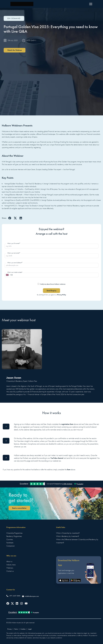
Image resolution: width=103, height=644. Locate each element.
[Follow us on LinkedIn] (17, 603)
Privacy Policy (62, 295)
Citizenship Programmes (14, 533)
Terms (16, 629)
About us (9, 561)
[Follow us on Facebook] (8, 603)
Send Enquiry (51, 291)
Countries (10, 539)
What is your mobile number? (15, 272)
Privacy (10, 629)
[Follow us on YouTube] (26, 603)
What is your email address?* (15, 263)
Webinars (10, 568)
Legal (30, 629)
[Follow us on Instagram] (22, 603)
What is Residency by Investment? (68, 536)
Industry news (11, 565)
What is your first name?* (14, 243)
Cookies (23, 629)
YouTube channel (57, 458)
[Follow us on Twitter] (12, 603)
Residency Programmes (14, 536)
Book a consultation (19, 508)
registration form (67, 424)
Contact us (10, 571)
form (69, 470)
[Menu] (91, 4)
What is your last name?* (14, 253)
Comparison (11, 546)
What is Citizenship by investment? (68, 533)
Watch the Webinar (15, 50)
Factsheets (10, 543)
